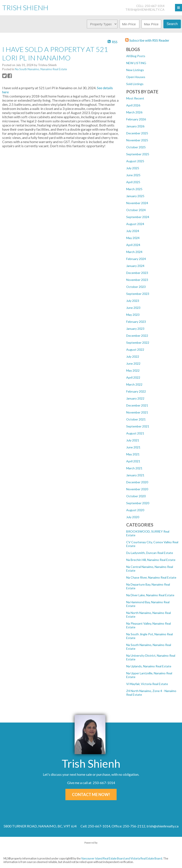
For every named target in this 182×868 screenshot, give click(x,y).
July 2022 (133, 356)
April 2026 (133, 105)
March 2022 (134, 384)
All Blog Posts (136, 56)
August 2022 (135, 349)
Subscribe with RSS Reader (147, 40)
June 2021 (133, 447)
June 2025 (133, 175)
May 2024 (133, 238)
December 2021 (137, 405)
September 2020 (138, 503)
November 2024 (137, 203)
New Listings (135, 70)
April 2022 (133, 377)
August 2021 (135, 433)
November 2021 (137, 412)
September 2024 (138, 217)
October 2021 (136, 419)
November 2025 (137, 140)
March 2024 (134, 252)
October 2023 (136, 287)
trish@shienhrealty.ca (145, 9)
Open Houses (136, 77)
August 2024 (135, 224)
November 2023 (137, 280)
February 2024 (136, 259)
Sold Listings (135, 84)
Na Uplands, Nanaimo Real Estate (149, 666)
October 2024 (136, 210)
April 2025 (133, 182)
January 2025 (135, 196)
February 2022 (136, 391)
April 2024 (133, 245)
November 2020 (137, 489)
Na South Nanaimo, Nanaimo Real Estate (41, 69)
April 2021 (133, 461)
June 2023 (133, 308)
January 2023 (135, 329)
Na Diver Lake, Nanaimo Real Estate (150, 595)
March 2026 (134, 112)
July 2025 (133, 168)
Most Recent (135, 98)
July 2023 (133, 301)
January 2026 (135, 126)
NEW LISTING (136, 63)
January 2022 (135, 398)
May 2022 (133, 370)
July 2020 (133, 517)
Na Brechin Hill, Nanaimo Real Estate (151, 560)
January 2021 (135, 475)
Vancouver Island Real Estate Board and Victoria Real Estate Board (122, 858)
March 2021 (134, 468)
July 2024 (133, 231)
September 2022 (138, 343)
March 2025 (134, 189)
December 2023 (137, 273)
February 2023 (136, 322)
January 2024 (135, 266)
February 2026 (136, 119)
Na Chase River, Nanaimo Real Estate (151, 577)
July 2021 (133, 440)
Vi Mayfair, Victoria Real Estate (147, 684)
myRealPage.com (91, 847)
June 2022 (133, 363)
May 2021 (133, 454)
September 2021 (138, 426)
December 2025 (137, 133)
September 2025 (138, 154)
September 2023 (138, 294)
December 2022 (137, 336)
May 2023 (133, 315)
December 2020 (137, 482)
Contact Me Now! (91, 795)
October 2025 (136, 147)
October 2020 (136, 496)
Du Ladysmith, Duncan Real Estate (150, 553)
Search (172, 24)
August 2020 (135, 510)
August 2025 (135, 161)
